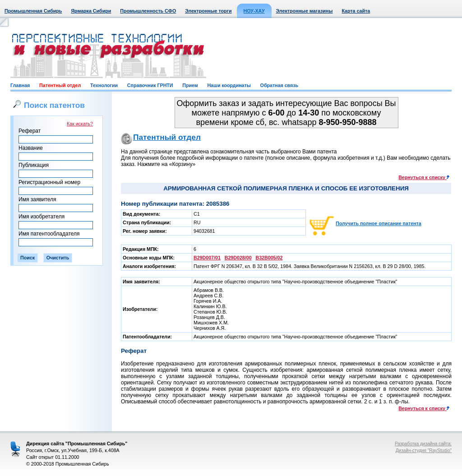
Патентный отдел (60, 85)
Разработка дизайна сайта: (423, 444)
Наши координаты (229, 85)
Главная (20, 85)
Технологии (104, 85)
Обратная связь (279, 85)
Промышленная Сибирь (33, 11)
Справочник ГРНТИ (150, 85)
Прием (190, 85)
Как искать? (80, 124)
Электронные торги (208, 11)
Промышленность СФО (148, 11)
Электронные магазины (305, 11)
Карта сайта (356, 11)
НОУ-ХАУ (254, 11)
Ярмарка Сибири (91, 11)
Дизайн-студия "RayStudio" (424, 451)
